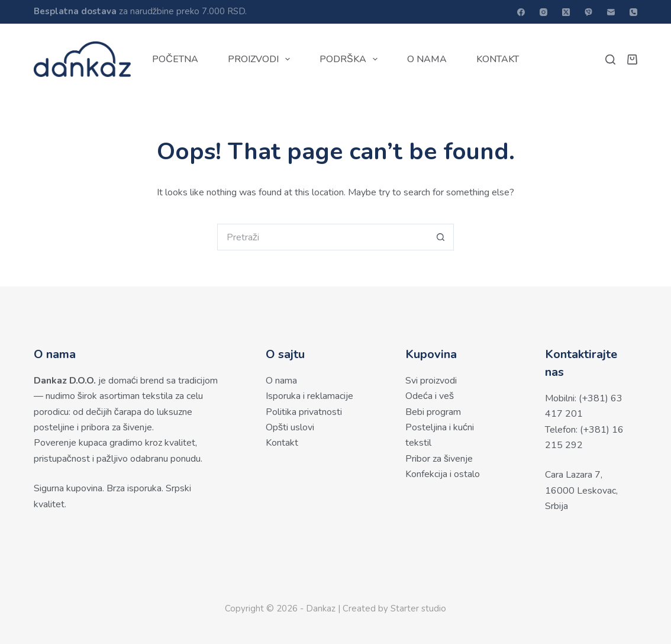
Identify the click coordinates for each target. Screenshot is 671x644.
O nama (427, 59)
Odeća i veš (430, 396)
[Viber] (588, 12)
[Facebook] (521, 12)
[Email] (611, 12)
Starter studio (418, 608)
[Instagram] (543, 12)
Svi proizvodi (431, 381)
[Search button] (441, 237)
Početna (175, 59)
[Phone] (633, 12)
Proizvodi (261, 59)
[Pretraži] (610, 59)
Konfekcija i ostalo (443, 474)
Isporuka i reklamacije (309, 396)
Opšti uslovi (290, 427)
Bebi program (433, 412)
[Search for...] (322, 237)
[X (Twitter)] (566, 12)
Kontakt (498, 59)
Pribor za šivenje (439, 459)
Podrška (351, 59)
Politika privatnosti (304, 412)
